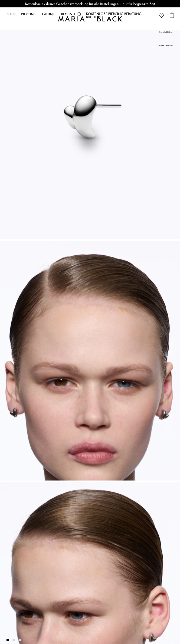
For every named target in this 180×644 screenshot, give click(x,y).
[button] (79, 14)
